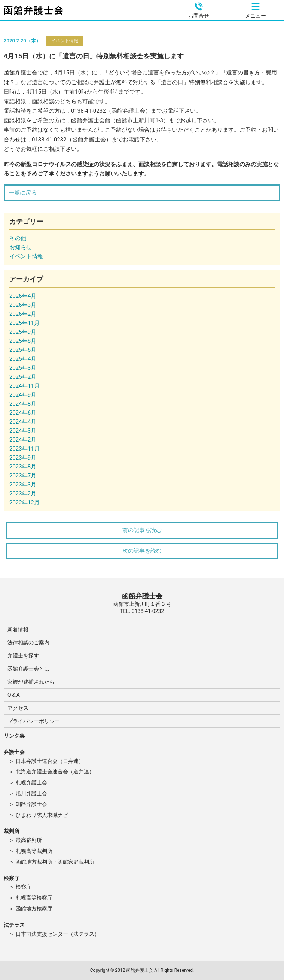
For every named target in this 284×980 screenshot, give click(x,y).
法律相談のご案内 (28, 642)
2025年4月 (23, 359)
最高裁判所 (29, 840)
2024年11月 (25, 386)
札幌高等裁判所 (34, 851)
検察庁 (24, 887)
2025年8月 (23, 341)
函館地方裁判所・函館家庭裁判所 (55, 862)
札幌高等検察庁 (34, 898)
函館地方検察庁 (34, 909)
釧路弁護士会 (31, 804)
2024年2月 (23, 440)
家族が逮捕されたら (31, 682)
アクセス (18, 708)
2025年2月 (23, 377)
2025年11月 (25, 323)
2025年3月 (23, 368)
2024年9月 (23, 395)
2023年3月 (23, 485)
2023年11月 (25, 449)
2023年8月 (23, 467)
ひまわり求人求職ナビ (42, 815)
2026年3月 (23, 305)
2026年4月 (23, 296)
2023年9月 (23, 458)
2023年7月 (23, 476)
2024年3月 (23, 431)
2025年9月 (23, 332)
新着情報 (18, 629)
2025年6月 (23, 350)
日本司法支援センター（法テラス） (58, 934)
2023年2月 (23, 494)
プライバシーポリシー (34, 721)
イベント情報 (65, 41)
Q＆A (14, 695)
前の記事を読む (142, 530)
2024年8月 (23, 404)
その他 (18, 238)
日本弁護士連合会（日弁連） (50, 761)
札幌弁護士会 (31, 782)
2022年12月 (25, 503)
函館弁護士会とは (28, 669)
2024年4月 (23, 422)
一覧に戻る (23, 193)
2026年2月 (23, 314)
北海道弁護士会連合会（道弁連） (55, 772)
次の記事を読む (142, 551)
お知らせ (21, 247)
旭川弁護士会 (31, 793)
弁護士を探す (23, 656)
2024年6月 (23, 413)
